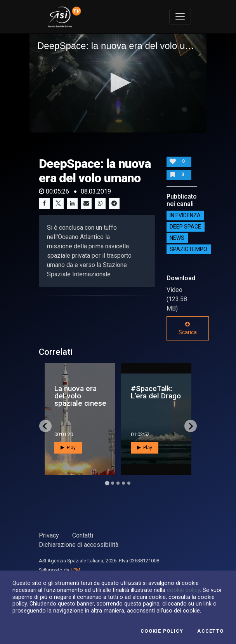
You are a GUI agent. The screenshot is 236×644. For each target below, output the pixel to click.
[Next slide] (191, 426)
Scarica (188, 328)
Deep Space (185, 227)
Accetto (210, 631)
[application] (118, 83)
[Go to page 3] (118, 483)
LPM (75, 570)
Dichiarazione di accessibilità (79, 545)
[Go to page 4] (123, 483)
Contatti (83, 535)
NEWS (177, 238)
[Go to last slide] (45, 426)
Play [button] (68, 448)
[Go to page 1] (107, 483)
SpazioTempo (188, 249)
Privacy (49, 535)
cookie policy (183, 590)
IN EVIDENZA (185, 215)
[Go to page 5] (129, 483)
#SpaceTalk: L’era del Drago (156, 392)
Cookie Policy (162, 631)
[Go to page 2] (113, 483)
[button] (118, 83)
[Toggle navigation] (180, 17)
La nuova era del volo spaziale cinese (80, 396)
